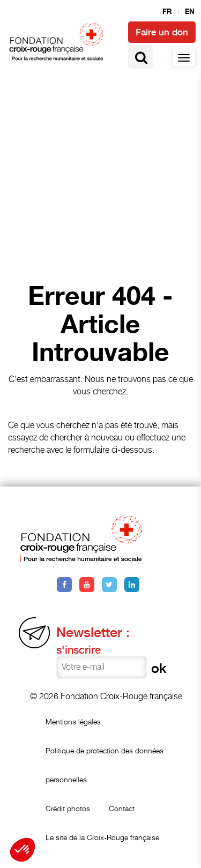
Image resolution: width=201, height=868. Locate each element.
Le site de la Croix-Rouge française (102, 837)
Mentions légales (73, 721)
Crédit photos (68, 808)
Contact (122, 808)
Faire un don (162, 32)
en (190, 12)
